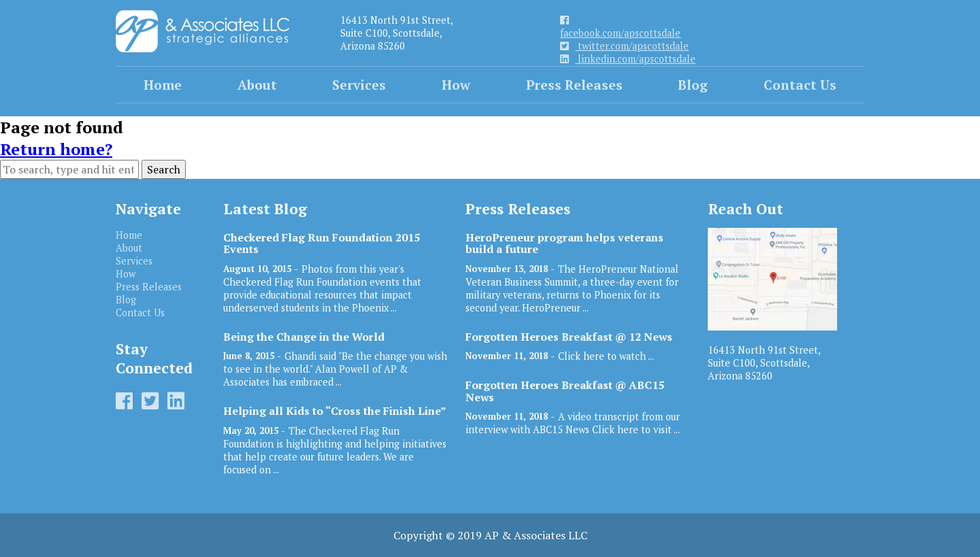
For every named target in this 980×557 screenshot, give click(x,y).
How (456, 85)
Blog (693, 85)
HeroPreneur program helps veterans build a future (565, 243)
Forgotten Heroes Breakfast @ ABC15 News (565, 391)
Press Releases (574, 85)
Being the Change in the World (304, 337)
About (257, 85)
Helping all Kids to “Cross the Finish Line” (335, 411)
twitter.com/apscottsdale (624, 46)
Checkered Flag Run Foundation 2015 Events (322, 243)
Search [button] (164, 169)
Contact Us (800, 85)
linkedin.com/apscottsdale (628, 59)
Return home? (56, 149)
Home (163, 85)
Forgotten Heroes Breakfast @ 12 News (569, 337)
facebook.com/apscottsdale (620, 28)
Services (359, 85)
